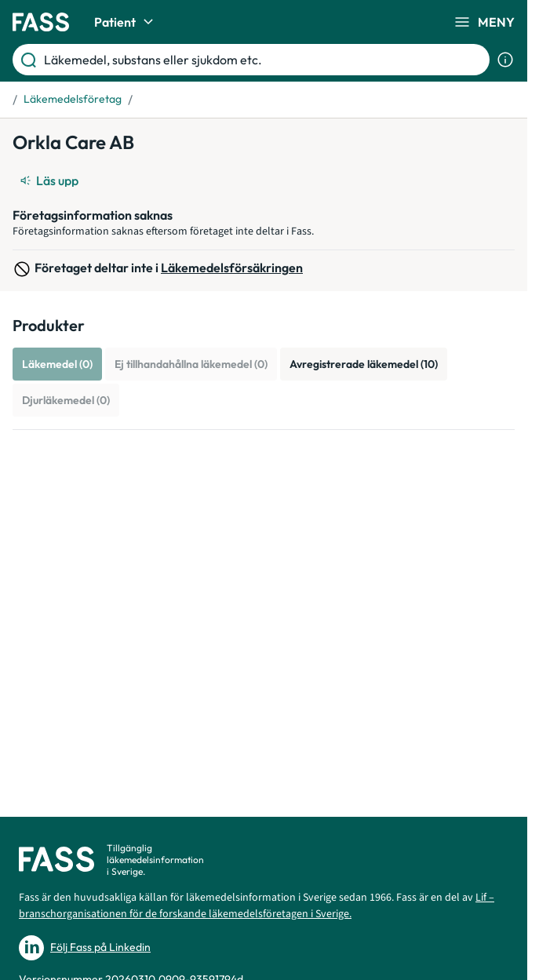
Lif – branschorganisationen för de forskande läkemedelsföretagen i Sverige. (257, 906)
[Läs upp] (50, 180)
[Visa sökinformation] (505, 60)
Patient (126, 22)
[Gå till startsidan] (41, 22)
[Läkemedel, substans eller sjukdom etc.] (264, 60)
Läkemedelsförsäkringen (232, 268)
